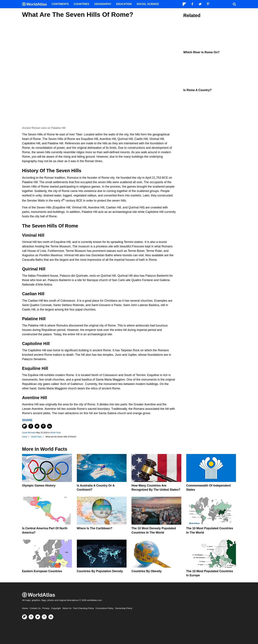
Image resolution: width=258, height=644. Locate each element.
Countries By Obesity (147, 571)
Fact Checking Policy (83, 608)
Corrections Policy (104, 608)
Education (124, 4)
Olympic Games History (39, 486)
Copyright (56, 608)
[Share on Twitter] (37, 426)
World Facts (55, 433)
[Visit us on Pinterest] (44, 617)
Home (25, 608)
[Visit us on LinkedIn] (51, 617)
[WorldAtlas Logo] (36, 4)
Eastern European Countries (42, 571)
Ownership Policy (124, 608)
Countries (81, 4)
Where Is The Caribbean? (95, 528)
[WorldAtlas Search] (234, 4)
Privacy (46, 608)
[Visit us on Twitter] (38, 617)
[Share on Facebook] (31, 426)
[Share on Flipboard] (25, 426)
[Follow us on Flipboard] (25, 617)
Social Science (148, 4)
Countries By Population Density (100, 571)
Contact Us (35, 608)
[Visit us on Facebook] (31, 617)
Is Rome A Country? (197, 90)
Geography (103, 4)
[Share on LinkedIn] (50, 426)
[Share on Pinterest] (43, 426)
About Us (67, 608)
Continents (60, 4)
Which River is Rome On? (201, 52)
